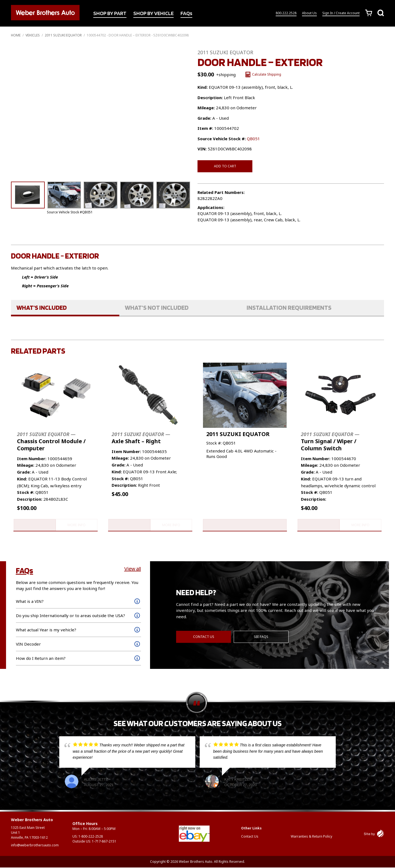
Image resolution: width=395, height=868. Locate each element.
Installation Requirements (289, 307)
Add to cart (225, 166)
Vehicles (33, 35)
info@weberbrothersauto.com (35, 846)
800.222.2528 (286, 13)
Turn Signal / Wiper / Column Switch (330, 441)
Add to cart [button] (34, 525)
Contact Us (204, 637)
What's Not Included (157, 307)
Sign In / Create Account (341, 13)
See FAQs (261, 637)
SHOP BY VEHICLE (153, 13)
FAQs (186, 13)
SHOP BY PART (110, 13)
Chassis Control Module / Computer (51, 441)
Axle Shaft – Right (141, 438)
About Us (309, 13)
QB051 (253, 139)
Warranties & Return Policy (311, 837)
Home (16, 35)
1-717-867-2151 (104, 842)
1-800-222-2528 (91, 837)
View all (133, 569)
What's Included (42, 307)
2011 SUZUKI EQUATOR (63, 35)
